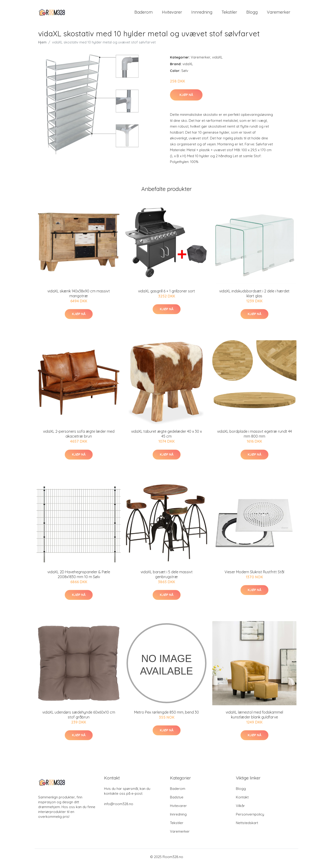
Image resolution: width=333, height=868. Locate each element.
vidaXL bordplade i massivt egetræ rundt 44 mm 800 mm (254, 437)
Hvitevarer (172, 14)
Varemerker (279, 14)
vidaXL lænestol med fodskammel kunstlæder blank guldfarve (254, 718)
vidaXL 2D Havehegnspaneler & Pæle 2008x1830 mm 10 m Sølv (79, 578)
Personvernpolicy (250, 817)
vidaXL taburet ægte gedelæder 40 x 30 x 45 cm (166, 437)
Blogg (252, 14)
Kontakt (242, 800)
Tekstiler (229, 14)
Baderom (143, 14)
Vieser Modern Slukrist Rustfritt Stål (254, 575)
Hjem (42, 45)
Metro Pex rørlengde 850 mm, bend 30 (166, 715)
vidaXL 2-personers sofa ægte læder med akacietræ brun (79, 437)
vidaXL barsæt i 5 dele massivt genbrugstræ (167, 578)
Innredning (202, 14)
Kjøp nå (186, 98)
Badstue (177, 800)
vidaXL (217, 60)
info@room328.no (119, 807)
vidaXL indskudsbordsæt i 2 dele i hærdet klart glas (254, 297)
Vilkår (240, 809)
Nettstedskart (247, 826)
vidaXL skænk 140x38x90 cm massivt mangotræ (79, 297)
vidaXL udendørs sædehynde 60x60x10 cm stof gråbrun (79, 718)
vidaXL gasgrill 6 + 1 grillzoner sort (166, 294)
